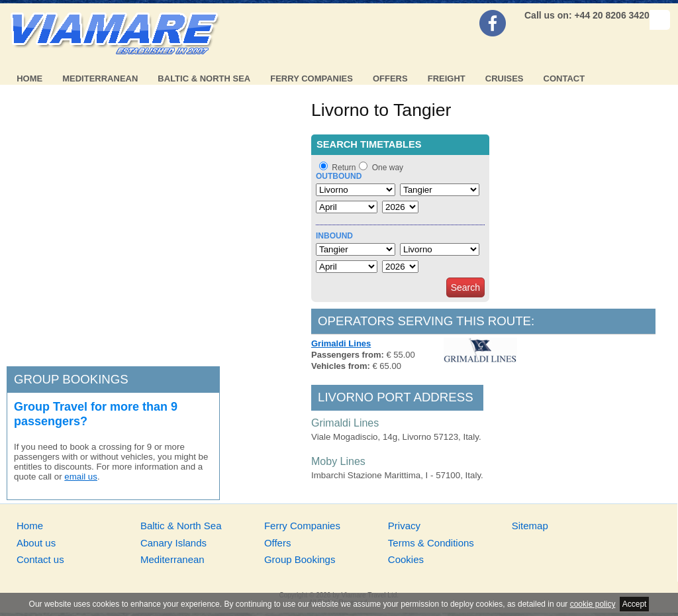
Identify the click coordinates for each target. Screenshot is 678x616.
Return (344, 168)
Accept (635, 604)
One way (388, 168)
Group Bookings (300, 559)
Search (465, 287)
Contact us (40, 559)
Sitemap (530, 526)
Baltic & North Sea (204, 78)
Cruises (505, 78)
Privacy (404, 526)
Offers (390, 78)
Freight (447, 78)
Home (29, 78)
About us (36, 543)
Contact (564, 78)
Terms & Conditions (431, 543)
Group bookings (71, 379)
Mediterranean (100, 78)
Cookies (406, 559)
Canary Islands (173, 543)
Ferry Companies (312, 78)
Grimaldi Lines (341, 343)
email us (81, 477)
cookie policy (593, 604)
